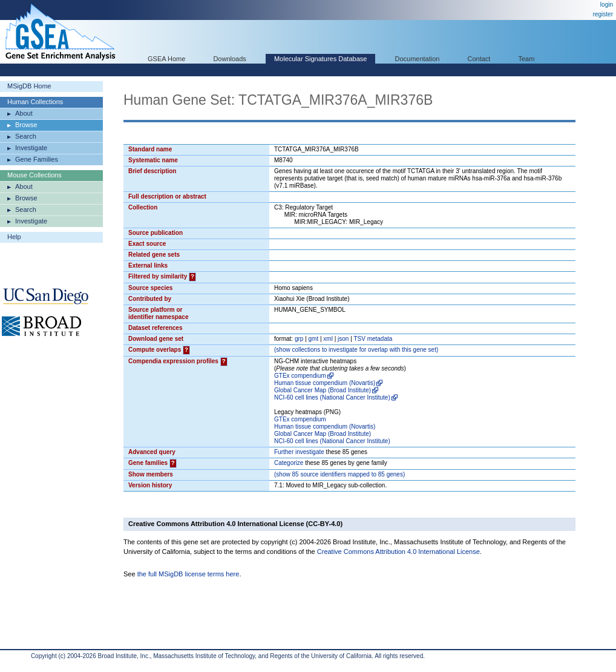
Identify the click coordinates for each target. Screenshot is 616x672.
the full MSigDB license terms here (188, 574)
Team (527, 59)
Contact (479, 59)
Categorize (289, 463)
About (24, 113)
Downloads (229, 59)
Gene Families (37, 159)
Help (14, 237)
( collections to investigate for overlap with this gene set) (356, 350)
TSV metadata (373, 339)
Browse (26, 125)
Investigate (31, 148)
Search (26, 136)
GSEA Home (166, 59)
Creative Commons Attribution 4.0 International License (398, 552)
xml (328, 339)
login (607, 5)
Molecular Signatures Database (320, 59)
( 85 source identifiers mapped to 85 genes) (339, 474)
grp (299, 339)
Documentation (417, 59)
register (603, 14)
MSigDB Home (29, 86)
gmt (314, 339)
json (343, 339)
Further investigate (299, 452)
